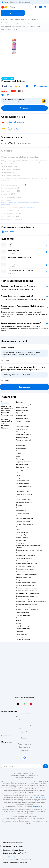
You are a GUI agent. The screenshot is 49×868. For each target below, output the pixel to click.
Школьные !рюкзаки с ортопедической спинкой (29, 547)
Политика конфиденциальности (25, 723)
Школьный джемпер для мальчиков (28, 610)
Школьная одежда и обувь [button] (7, 420)
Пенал (18, 443)
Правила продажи (25, 720)
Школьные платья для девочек (26, 572)
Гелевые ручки (35, 26)
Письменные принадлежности (13, 26)
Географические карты (23, 626)
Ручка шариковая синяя (23, 486)
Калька (18, 473)
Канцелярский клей (22, 492)
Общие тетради (21, 432)
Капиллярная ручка (22, 467)
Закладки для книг (22, 478)
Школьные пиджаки (22, 618)
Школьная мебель (22, 527)
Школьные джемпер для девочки (27, 599)
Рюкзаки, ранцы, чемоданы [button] (7, 416)
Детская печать (21, 511)
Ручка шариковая (21, 451)
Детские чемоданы (22, 538)
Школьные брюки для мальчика (26, 564)
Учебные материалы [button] (5, 425)
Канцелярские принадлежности (14, 23)
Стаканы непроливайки (24, 640)
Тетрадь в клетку (21, 408)
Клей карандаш (21, 448)
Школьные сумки (22, 540)
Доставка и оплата (25, 714)
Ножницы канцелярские (24, 489)
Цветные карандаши (22, 483)
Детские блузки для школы (25, 566)
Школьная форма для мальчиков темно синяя (31, 602)
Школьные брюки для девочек (26, 583)
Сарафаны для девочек (23, 577)
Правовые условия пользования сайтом (25, 775)
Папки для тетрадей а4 (23, 440)
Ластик (18, 456)
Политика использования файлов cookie (24, 726)
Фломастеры (20, 459)
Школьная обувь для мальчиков (26, 588)
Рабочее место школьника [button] (6, 412)
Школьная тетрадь (22, 416)
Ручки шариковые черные (24, 516)
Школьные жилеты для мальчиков (27, 591)
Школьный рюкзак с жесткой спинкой (29, 550)
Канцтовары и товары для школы (22, 19)
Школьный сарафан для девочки (26, 604)
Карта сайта (24, 732)
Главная (4, 19)
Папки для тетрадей (22, 427)
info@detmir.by (40, 797)
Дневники (19, 402)
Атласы (18, 623)
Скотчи (18, 454)
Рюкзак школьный (22, 532)
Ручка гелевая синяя (22, 513)
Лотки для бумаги (22, 508)
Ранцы (18, 529)
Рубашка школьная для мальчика (26, 574)
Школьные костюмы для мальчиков (28, 593)
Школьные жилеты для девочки (26, 607)
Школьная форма (21, 553)
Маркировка (10, 232)
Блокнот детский (21, 429)
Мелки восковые (21, 634)
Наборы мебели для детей (24, 524)
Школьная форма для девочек (26, 556)
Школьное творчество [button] (5, 429)
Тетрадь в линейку (22, 410)
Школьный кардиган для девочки (27, 596)
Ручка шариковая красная (24, 519)
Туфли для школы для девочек (26, 585)
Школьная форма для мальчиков (26, 561)
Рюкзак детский (21, 543)
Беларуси (30, 777)
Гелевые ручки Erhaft (9, 30)
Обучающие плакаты (23, 629)
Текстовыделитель (22, 464)
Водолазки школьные (23, 615)
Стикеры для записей (23, 500)
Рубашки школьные (22, 612)
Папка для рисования (23, 521)
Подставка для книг (22, 481)
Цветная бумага (21, 637)
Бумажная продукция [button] (5, 403)
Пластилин (19, 631)
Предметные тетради (23, 424)
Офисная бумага (21, 413)
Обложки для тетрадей (23, 405)
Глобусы (18, 621)
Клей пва (19, 505)
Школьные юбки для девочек (25, 569)
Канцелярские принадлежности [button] (7, 407)
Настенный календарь (23, 421)
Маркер (18, 475)
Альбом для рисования (23, 435)
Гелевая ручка (20, 445)
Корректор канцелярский (24, 462)
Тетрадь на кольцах (22, 418)
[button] (13, 13)
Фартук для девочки (22, 580)
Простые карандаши (23, 497)
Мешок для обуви (22, 535)
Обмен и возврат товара (24, 717)
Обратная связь (25, 729)
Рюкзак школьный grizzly (24, 558)
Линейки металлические (24, 502)
